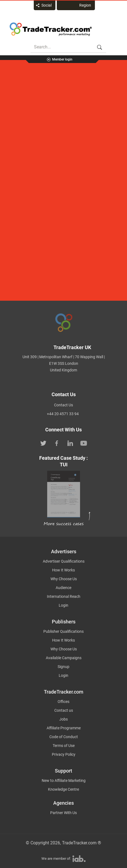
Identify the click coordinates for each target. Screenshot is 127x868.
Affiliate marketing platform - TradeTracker (51, 29)
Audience (63, 588)
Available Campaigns (64, 658)
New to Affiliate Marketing (64, 781)
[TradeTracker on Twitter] (43, 443)
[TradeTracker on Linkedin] (70, 443)
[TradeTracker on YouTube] (84, 443)
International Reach (64, 596)
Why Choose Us (64, 579)
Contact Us (63, 405)
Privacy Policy (64, 754)
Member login (62, 59)
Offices (63, 702)
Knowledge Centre (63, 789)
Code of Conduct (64, 737)
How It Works (63, 570)
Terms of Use (64, 746)
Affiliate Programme (64, 728)
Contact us (64, 710)
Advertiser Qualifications (64, 561)
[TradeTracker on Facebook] (57, 443)
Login (63, 605)
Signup (63, 667)
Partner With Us (63, 813)
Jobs (63, 719)
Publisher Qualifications (63, 631)
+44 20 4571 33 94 (63, 414)
